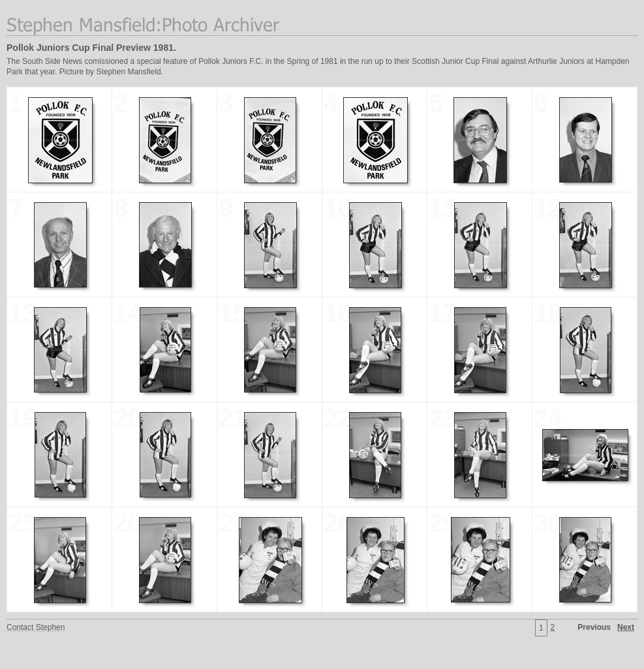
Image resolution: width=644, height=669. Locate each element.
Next (626, 627)
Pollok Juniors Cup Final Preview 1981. (91, 48)
